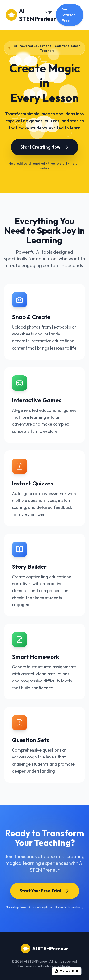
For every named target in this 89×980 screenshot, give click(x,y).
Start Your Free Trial (45, 891)
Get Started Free (69, 15)
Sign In (48, 15)
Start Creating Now (45, 147)
